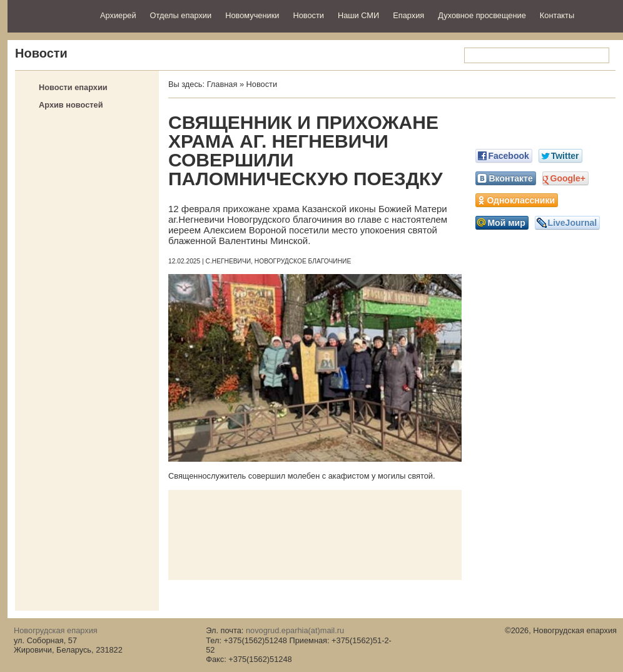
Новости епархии (73, 87)
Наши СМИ (358, 15)
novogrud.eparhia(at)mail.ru (295, 630)
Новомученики (252, 15)
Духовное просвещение (482, 15)
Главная (222, 84)
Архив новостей (71, 105)
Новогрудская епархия (50, 15)
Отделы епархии (181, 15)
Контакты (557, 15)
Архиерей (118, 15)
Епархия (408, 15)
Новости (308, 15)
